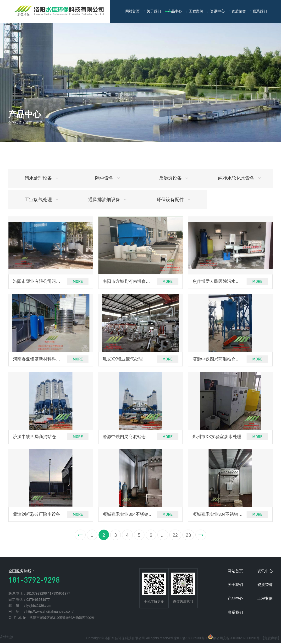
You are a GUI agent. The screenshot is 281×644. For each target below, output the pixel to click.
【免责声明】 (271, 639)
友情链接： (8, 638)
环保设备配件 (174, 200)
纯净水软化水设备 (240, 178)
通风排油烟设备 (107, 200)
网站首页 (132, 11)
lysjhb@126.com (39, 607)
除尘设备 (107, 178)
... (163, 536)
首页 (28, 123)
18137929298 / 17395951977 (48, 595)
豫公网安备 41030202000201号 (236, 639)
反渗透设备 (174, 178)
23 (189, 536)
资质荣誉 (239, 11)
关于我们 (154, 11)
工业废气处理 (41, 200)
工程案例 (196, 11)
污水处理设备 (41, 178)
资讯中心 (217, 11)
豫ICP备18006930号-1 (190, 639)
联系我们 (260, 11)
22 (176, 536)
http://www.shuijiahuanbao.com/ (50, 613)
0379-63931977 (38, 601)
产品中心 (175, 11)
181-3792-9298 (34, 581)
